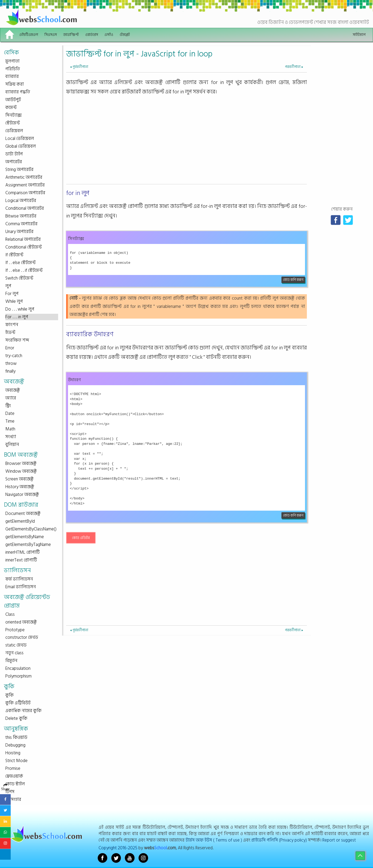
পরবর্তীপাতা (294, 67)
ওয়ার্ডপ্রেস (92, 35)
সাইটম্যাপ (359, 35)
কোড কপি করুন (293, 280)
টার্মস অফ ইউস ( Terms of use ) (214, 840)
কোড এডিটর (81, 538)
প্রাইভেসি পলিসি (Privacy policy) (279, 840)
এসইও (109, 35)
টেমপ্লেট (125, 35)
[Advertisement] (186, 145)
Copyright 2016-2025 (118, 848)
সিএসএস (51, 35)
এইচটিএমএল (29, 35)
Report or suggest (339, 840)
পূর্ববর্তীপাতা (79, 67)
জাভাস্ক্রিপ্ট (71, 35)
